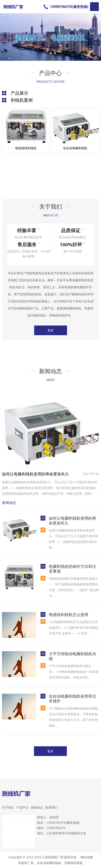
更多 (51, 330)
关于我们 (8, 807)
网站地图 (87, 857)
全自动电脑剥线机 (49, 863)
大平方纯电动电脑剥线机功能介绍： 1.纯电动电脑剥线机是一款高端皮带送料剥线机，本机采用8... (74, 672)
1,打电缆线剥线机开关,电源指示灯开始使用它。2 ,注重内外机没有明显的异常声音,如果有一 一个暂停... (74, 628)
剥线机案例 (22, 100)
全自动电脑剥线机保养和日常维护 (73, 699)
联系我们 (51, 807)
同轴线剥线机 (74, 863)
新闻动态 (37, 807)
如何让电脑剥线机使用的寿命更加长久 (35, 474)
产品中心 (23, 807)
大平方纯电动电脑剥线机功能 (73, 656)
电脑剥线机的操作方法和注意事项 (73, 569)
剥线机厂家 (26, 863)
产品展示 (19, 93)
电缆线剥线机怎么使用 (69, 614)
